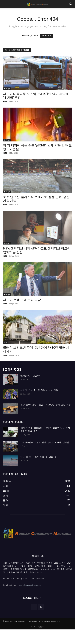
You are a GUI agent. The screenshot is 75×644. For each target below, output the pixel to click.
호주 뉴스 (7, 89)
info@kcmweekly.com (30, 585)
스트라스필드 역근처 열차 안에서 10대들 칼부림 (45, 443)
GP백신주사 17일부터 (31, 376)
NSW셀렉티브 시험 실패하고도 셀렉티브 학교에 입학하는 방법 (37, 250)
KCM (5, 101)
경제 (5, 342)
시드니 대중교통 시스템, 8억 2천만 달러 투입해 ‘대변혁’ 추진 (36, 96)
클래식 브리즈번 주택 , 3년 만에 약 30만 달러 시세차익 (36, 349)
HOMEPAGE (47, 36)
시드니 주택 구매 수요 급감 (22, 300)
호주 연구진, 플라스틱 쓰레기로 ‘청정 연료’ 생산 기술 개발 (36, 199)
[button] (5, 4)
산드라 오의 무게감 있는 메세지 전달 (39, 390)
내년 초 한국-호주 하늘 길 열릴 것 (38, 457)
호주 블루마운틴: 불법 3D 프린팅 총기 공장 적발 (46, 405)
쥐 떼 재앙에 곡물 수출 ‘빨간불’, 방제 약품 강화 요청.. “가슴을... (37, 147)
